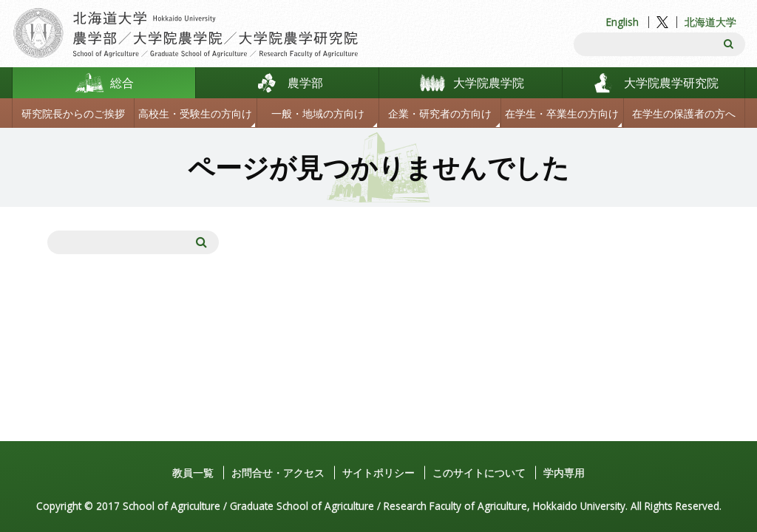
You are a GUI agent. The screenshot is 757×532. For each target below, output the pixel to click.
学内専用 (564, 473)
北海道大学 (710, 22)
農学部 (305, 83)
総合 (122, 83)
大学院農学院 (489, 83)
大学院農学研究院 (671, 83)
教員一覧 (193, 473)
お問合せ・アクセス (278, 473)
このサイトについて (479, 473)
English (622, 22)
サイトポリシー (378, 473)
